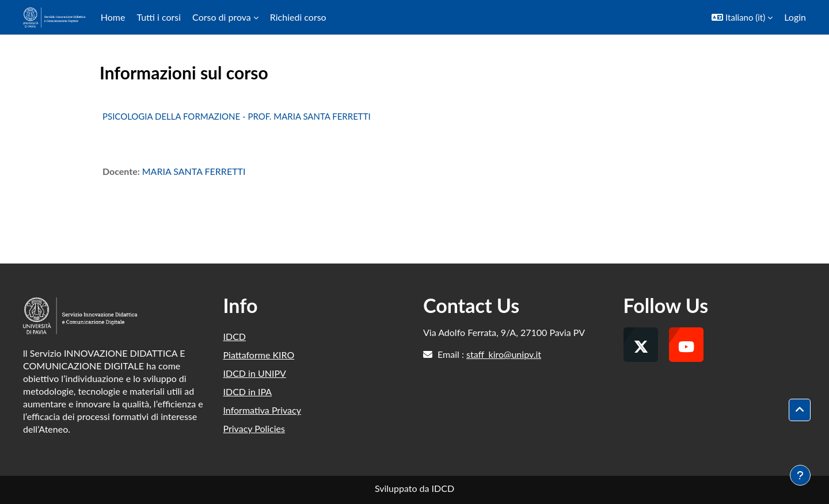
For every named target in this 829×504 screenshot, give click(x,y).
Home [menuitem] (113, 17)
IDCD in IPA (248, 392)
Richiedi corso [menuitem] (298, 17)
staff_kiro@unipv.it (504, 354)
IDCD (235, 336)
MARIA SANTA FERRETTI (194, 171)
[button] (742, 17)
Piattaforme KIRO (259, 355)
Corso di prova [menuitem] (222, 17)
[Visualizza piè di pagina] (800, 475)
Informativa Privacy (262, 410)
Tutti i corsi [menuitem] (159, 17)
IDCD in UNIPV (255, 373)
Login (795, 17)
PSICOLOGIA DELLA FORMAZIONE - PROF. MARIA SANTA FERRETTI (237, 116)
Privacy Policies (254, 428)
